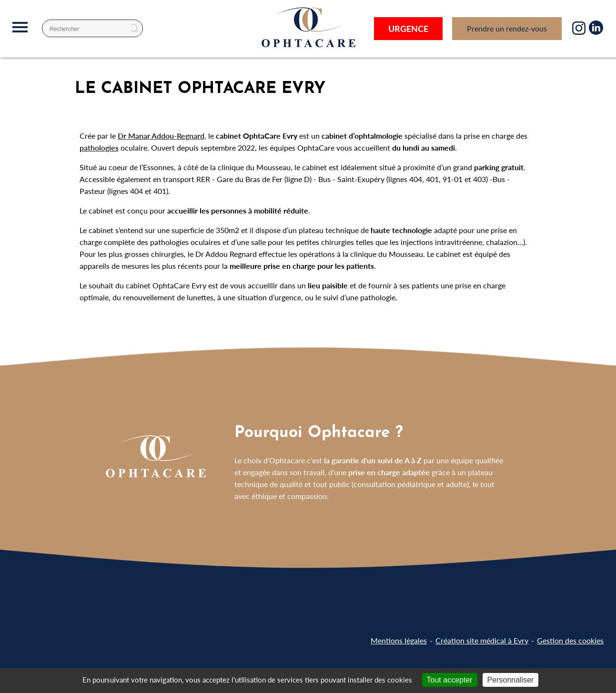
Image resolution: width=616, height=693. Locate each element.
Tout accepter (450, 680)
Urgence (408, 28)
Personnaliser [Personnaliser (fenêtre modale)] (511, 680)
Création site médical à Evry (482, 640)
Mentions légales (399, 640)
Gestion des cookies (570, 640)
